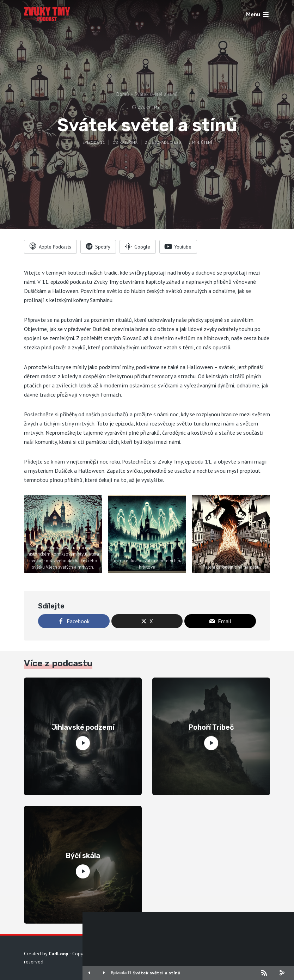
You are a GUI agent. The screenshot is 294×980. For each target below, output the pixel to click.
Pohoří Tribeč (211, 727)
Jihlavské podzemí (83, 727)
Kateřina (128, 142)
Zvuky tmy (149, 107)
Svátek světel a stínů (157, 973)
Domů (123, 94)
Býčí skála (83, 856)
